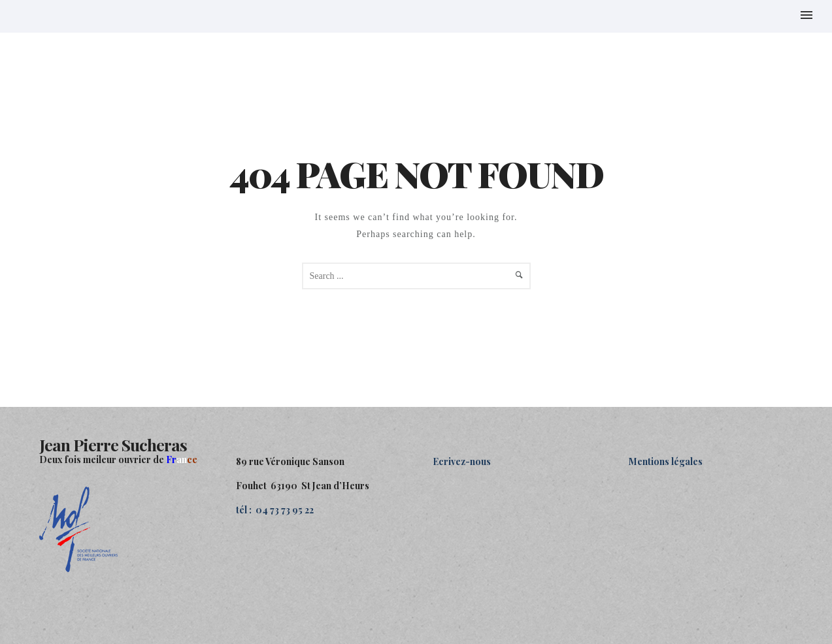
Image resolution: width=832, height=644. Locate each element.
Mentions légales (666, 461)
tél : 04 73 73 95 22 (275, 510)
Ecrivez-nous (462, 461)
